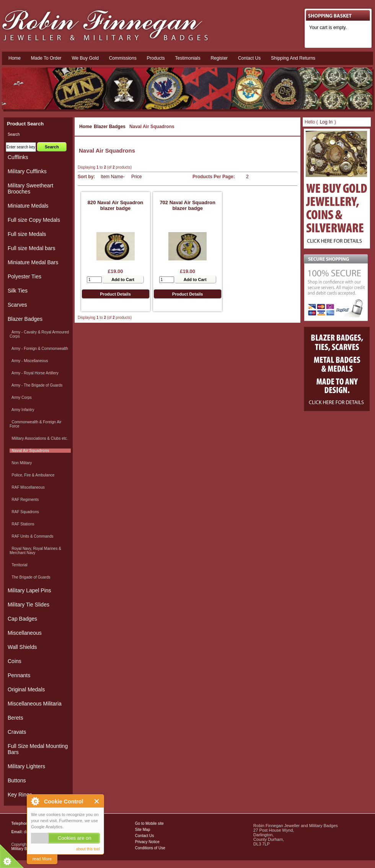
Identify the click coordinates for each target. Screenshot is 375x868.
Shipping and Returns (293, 58)
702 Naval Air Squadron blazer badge (187, 205)
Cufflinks (18, 157)
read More (42, 859)
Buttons (17, 780)
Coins (15, 661)
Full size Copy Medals (34, 220)
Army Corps (21, 397)
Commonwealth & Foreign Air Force (36, 424)
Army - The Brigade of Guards (36, 385)
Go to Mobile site (149, 823)
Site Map (143, 830)
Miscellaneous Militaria (35, 704)
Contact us (249, 58)
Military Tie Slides (29, 605)
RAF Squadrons (24, 512)
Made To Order (46, 58)
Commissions (123, 58)
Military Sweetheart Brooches (30, 189)
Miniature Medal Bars (33, 262)
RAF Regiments (24, 500)
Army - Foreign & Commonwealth (39, 349)
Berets (15, 718)
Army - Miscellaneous (29, 361)
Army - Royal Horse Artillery (34, 373)
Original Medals (26, 689)
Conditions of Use (150, 848)
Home (15, 58)
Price (136, 177)
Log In (326, 122)
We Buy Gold (85, 58)
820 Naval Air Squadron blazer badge (115, 205)
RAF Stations (22, 524)
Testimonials (188, 58)
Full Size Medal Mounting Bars (38, 749)
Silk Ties (18, 291)
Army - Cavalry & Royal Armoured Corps (39, 334)
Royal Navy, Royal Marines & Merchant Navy (35, 551)
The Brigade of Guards (30, 577)
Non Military (21, 463)
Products (156, 58)
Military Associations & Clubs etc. (39, 438)
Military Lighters (26, 766)
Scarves (17, 305)
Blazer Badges (110, 127)
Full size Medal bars (32, 248)
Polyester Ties (24, 276)
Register (219, 58)
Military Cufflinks (27, 171)
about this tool (88, 849)
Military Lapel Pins (29, 590)
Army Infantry (22, 410)
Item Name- (113, 177)
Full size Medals (27, 234)
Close (97, 801)
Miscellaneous (25, 633)
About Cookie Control (35, 801)
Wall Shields (22, 647)
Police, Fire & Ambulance (32, 475)
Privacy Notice (147, 842)
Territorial (19, 565)
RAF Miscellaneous (27, 487)
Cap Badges (22, 619)
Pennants (19, 675)
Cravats (17, 732)
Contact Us (144, 836)
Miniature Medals (28, 206)
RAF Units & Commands (31, 536)
